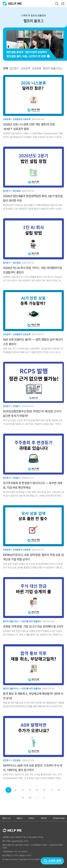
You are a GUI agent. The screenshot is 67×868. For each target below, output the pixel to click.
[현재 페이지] (8, 790)
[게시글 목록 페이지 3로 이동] (23, 790)
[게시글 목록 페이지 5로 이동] (37, 790)
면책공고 (31, 818)
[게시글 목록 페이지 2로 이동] (16, 790)
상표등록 (36, 69)
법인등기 (14, 69)
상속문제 (25, 69)
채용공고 (19, 818)
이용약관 (44, 818)
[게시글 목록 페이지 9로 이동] (23, 798)
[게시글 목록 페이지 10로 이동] (30, 798)
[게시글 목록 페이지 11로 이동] (44, 798)
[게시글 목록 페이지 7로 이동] (52, 790)
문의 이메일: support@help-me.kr (15, 841)
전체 (5, 69)
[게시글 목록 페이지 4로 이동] (30, 790)
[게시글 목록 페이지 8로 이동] (59, 790)
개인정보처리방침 (59, 818)
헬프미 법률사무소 (53, 69)
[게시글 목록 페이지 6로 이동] (44, 790)
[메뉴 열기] (63, 4)
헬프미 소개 (6, 818)
